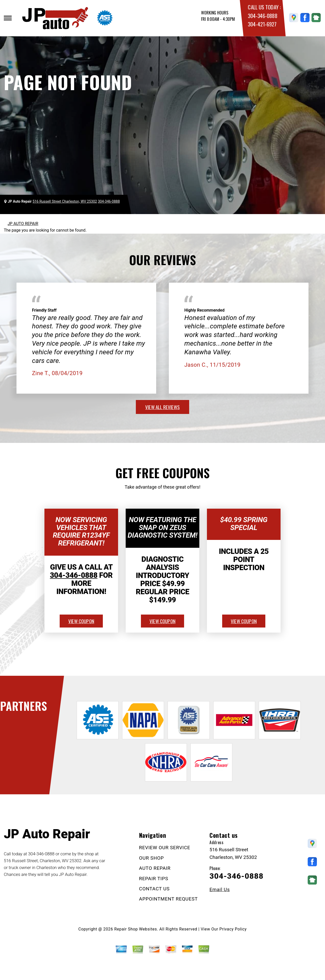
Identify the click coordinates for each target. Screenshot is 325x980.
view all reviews (162, 407)
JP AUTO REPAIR (23, 224)
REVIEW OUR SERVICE (165, 848)
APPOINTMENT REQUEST (168, 899)
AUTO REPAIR (155, 868)
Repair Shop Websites (136, 929)
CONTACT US (155, 889)
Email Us (220, 889)
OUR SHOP (152, 858)
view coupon (81, 621)
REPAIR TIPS (154, 879)
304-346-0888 (263, 16)
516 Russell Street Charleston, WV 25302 (65, 201)
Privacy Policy (233, 929)
